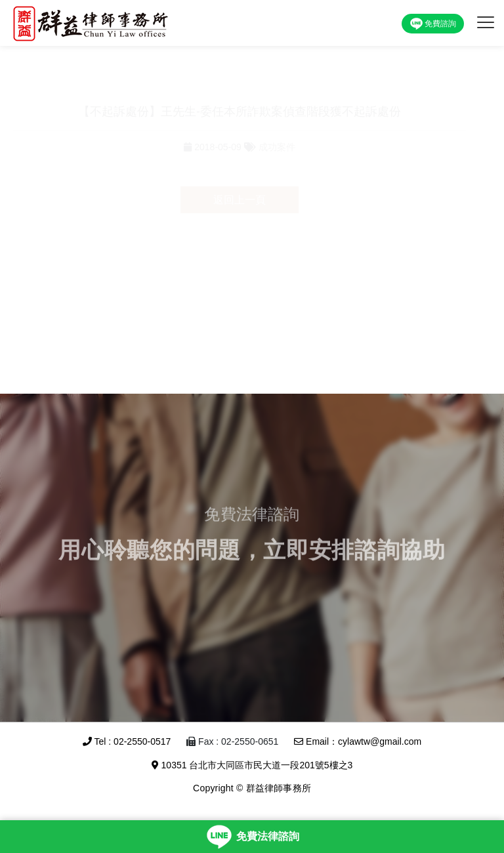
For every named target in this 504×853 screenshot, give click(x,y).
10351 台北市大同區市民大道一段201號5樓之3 (252, 765)
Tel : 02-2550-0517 (127, 741)
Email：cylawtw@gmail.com (358, 741)
